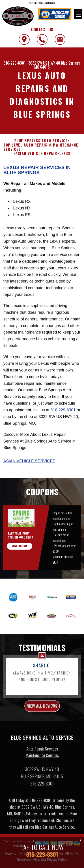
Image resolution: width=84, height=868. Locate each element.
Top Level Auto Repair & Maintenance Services (41, 160)
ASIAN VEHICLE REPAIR (36, 167)
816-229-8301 (15, 63)
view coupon (20, 559)
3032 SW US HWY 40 (44, 63)
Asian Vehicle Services (29, 474)
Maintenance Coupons (42, 768)
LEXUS (65, 167)
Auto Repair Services (42, 761)
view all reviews (42, 719)
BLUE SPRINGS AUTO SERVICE (41, 154)
